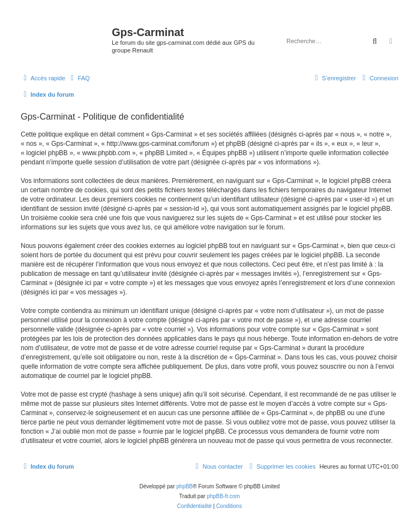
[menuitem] (79, 78)
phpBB (184, 486)
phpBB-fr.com (223, 496)
